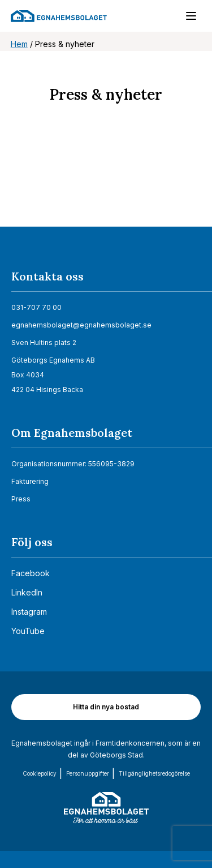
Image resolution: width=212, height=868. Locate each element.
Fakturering (30, 481)
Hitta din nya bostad (106, 707)
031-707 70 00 (36, 307)
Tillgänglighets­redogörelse (154, 773)
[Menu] (185, 18)
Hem (19, 44)
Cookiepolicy (40, 773)
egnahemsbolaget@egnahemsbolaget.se (81, 325)
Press (21, 499)
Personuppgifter (88, 773)
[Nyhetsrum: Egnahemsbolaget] (106, 180)
